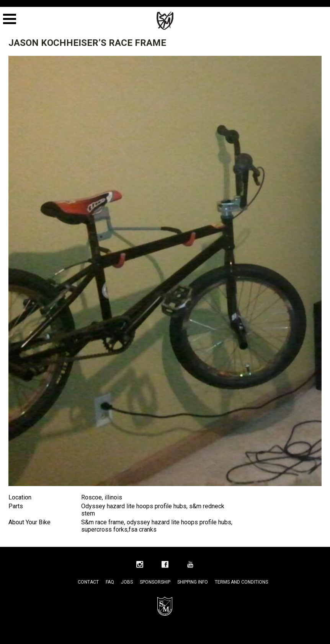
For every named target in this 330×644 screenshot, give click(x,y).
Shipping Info (193, 582)
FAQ (110, 582)
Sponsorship (155, 582)
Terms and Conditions (241, 582)
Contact (88, 582)
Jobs (127, 582)
